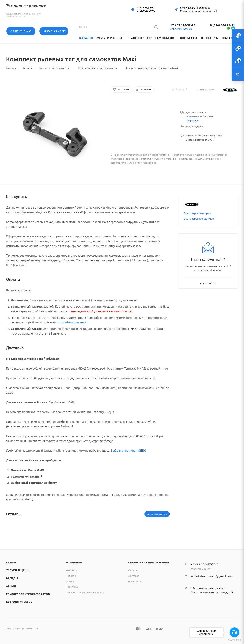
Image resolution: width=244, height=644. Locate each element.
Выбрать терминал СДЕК (128, 450)
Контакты (72, 570)
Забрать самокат (55, 31)
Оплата (133, 570)
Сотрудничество (19, 602)
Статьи (70, 581)
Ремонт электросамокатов (28, 594)
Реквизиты (135, 581)
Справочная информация (149, 562)
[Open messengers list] (235, 632)
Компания (74, 562)
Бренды (12, 578)
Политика (72, 587)
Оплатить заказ (21, 31)
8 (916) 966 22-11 (222, 25)
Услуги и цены (18, 570)
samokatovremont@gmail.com (212, 576)
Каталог (13, 562)
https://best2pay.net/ (71, 322)
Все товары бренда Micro (199, 219)
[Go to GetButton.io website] (235, 640)
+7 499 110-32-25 (183, 25)
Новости (71, 576)
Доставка (134, 576)
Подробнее (192, 120)
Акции (11, 586)
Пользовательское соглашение (85, 592)
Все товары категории (197, 213)
